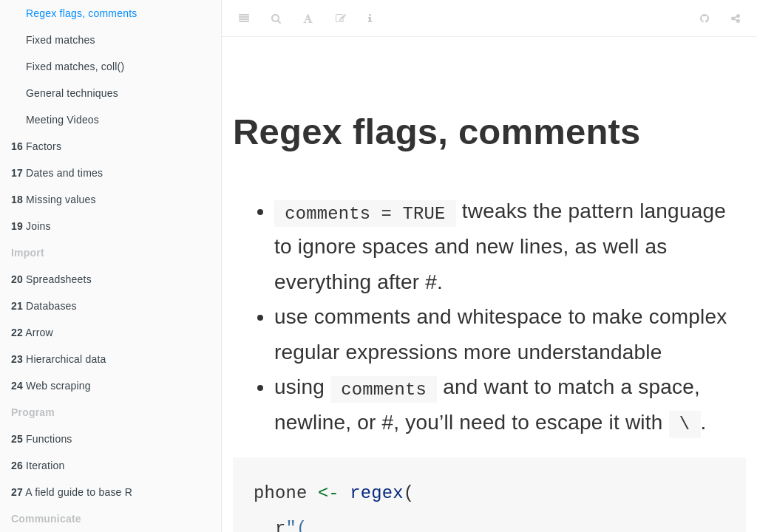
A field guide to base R (72, 492)
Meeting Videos (62, 120)
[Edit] (341, 18)
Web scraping (51, 386)
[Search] (276, 18)
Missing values (54, 199)
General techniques (72, 93)
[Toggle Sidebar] (244, 18)
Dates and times (57, 173)
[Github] (705, 18)
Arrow (32, 332)
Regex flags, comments (81, 13)
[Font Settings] (308, 18)
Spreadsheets (51, 279)
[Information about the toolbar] (370, 18)
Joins (31, 226)
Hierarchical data (59, 359)
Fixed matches (61, 40)
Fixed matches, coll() (75, 66)
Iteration (38, 465)
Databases (44, 306)
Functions (42, 439)
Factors (36, 146)
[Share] (736, 18)
